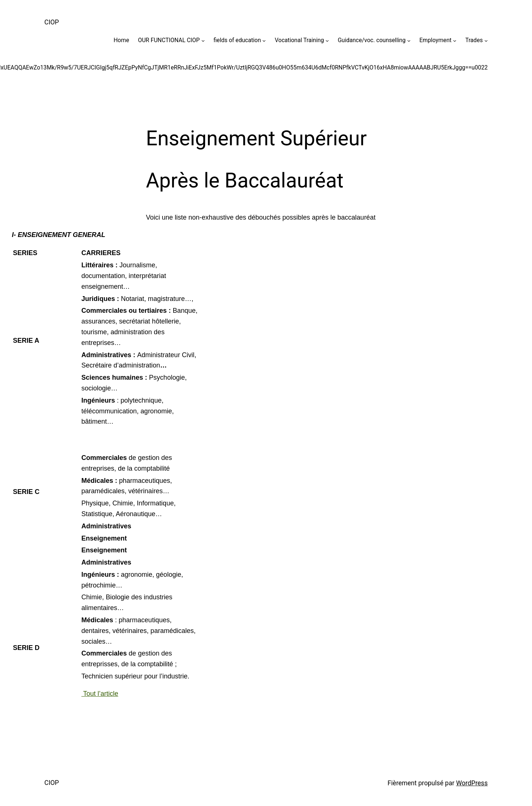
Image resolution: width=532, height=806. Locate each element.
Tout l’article (100, 694)
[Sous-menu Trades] (486, 40)
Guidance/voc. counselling (372, 40)
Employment (435, 40)
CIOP (52, 22)
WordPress (472, 783)
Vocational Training (299, 40)
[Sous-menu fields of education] (264, 40)
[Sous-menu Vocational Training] (327, 40)
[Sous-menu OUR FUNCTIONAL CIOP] (203, 40)
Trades (474, 40)
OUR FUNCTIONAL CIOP (169, 40)
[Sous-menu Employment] (455, 40)
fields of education (237, 40)
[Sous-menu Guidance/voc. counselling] (409, 40)
